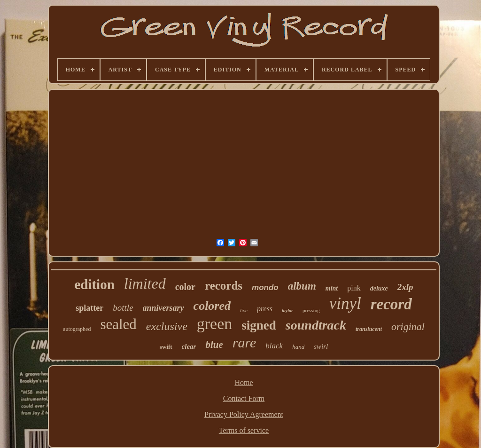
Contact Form (244, 398)
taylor (287, 310)
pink (354, 288)
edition (94, 284)
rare (244, 342)
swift (166, 347)
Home (244, 382)
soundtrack (316, 325)
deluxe (379, 288)
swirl (321, 346)
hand (298, 347)
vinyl (345, 303)
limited (145, 283)
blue (214, 345)
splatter (89, 308)
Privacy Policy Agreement (244, 414)
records (224, 286)
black (274, 346)
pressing (311, 310)
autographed (77, 329)
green (215, 324)
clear (189, 346)
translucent (369, 329)
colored (212, 306)
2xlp (405, 287)
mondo (265, 287)
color (185, 287)
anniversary (163, 308)
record (391, 304)
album (302, 286)
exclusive (167, 326)
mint (332, 288)
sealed (118, 324)
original (408, 326)
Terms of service (244, 430)
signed (259, 325)
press (265, 309)
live (244, 310)
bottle (123, 308)
